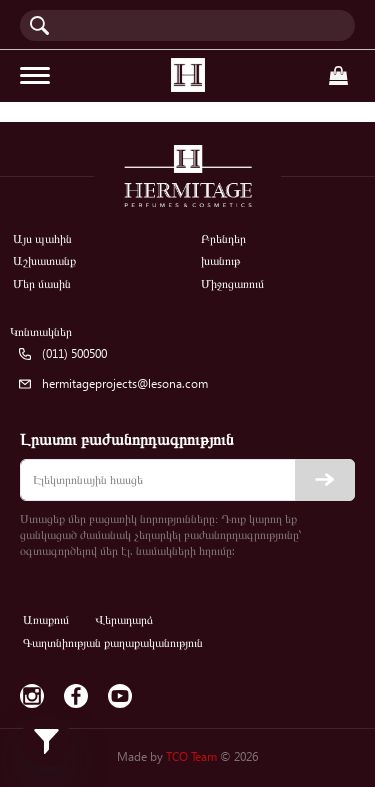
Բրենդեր (223, 238)
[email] (187, 480)
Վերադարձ (124, 619)
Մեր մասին (42, 283)
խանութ (220, 260)
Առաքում (46, 619)
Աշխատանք (44, 260)
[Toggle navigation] (35, 75)
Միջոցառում (232, 283)
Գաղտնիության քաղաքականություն (113, 642)
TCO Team (191, 756)
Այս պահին (42, 238)
